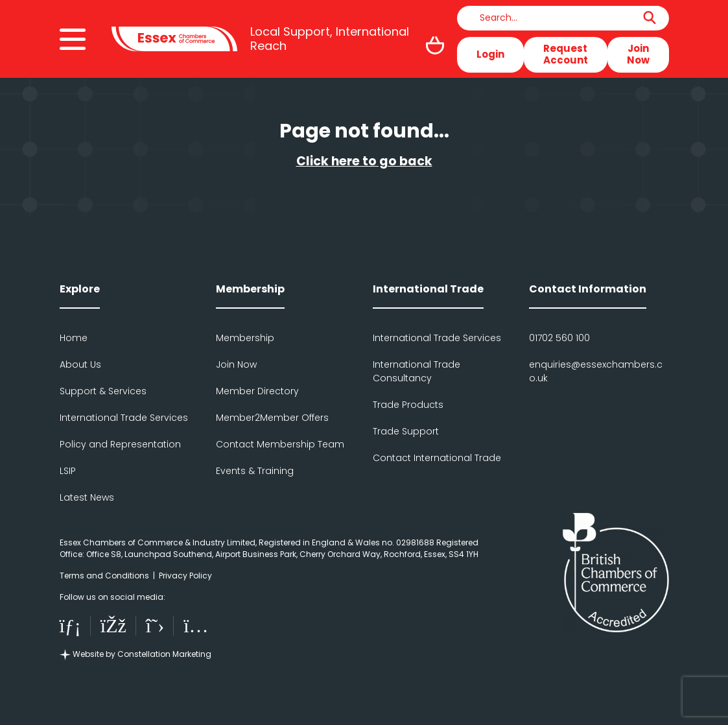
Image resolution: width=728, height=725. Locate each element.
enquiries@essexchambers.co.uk (596, 371)
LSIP (68, 471)
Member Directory (257, 391)
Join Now (638, 54)
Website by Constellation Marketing (135, 654)
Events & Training (255, 471)
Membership (245, 338)
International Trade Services (124, 418)
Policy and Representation (120, 444)
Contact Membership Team (280, 444)
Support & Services (103, 391)
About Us (80, 364)
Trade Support (406, 431)
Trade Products (408, 405)
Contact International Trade (437, 458)
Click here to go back (364, 161)
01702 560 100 (559, 338)
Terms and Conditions (104, 576)
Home (74, 338)
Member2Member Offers (272, 418)
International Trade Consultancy (417, 371)
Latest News (87, 497)
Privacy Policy (185, 576)
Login (490, 54)
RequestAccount (566, 54)
